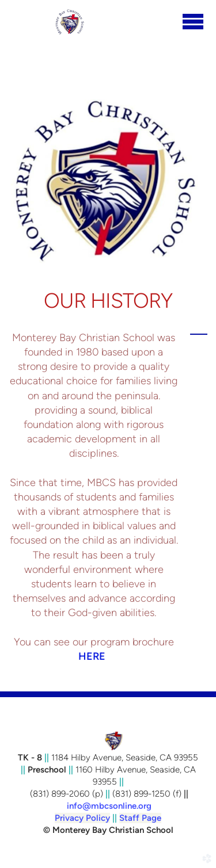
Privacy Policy (82, 818)
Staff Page (140, 818)
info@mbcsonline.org (109, 806)
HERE (92, 656)
